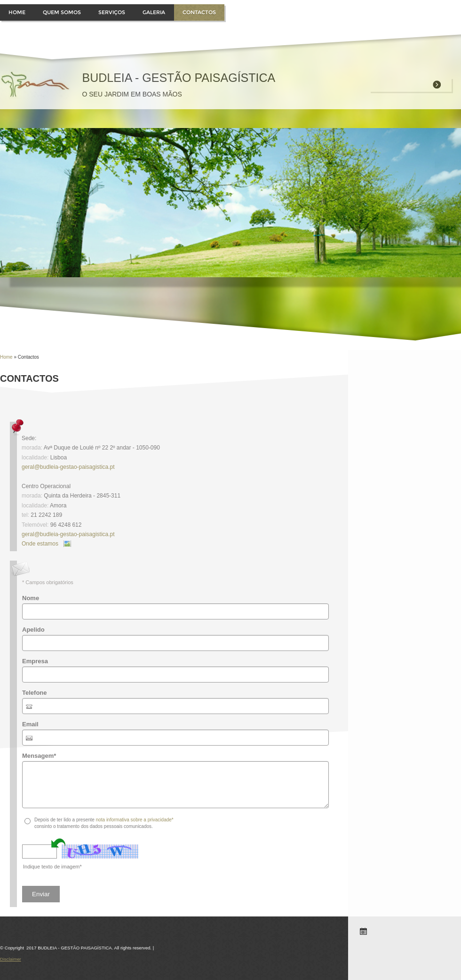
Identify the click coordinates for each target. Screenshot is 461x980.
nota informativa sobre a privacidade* (135, 820)
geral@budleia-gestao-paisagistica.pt (68, 467)
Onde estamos (40, 544)
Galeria (154, 12)
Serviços (112, 12)
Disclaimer (11, 959)
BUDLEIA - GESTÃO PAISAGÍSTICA (179, 78)
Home (17, 12)
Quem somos (62, 12)
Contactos (199, 12)
